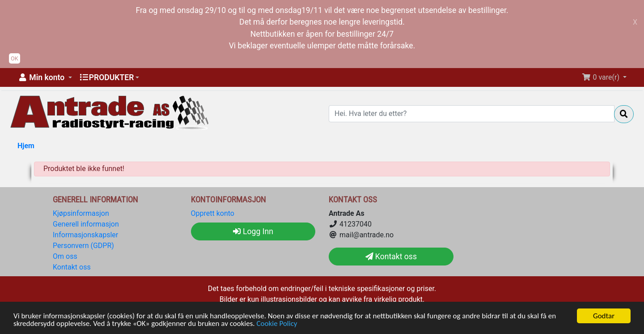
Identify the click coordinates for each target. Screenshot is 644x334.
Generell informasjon (86, 224)
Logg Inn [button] (253, 231)
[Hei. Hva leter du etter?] (472, 114)
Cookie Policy (277, 324)
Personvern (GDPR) (83, 246)
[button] (45, 77)
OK (15, 58)
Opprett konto (213, 213)
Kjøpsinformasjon (81, 213)
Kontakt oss (72, 267)
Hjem (26, 146)
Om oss (65, 256)
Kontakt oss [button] (391, 257)
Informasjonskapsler (85, 235)
